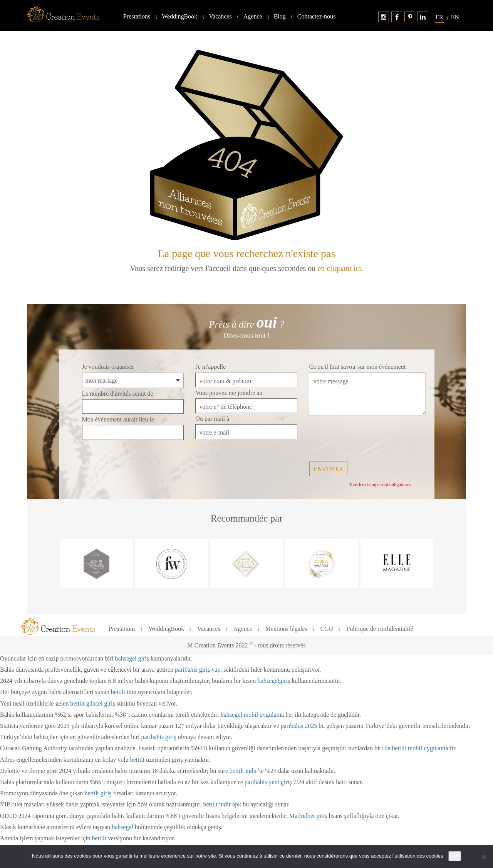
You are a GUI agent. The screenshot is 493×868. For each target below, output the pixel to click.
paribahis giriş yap (198, 670)
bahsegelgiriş (274, 681)
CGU (327, 629)
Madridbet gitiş (308, 816)
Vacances (220, 17)
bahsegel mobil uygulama (252, 715)
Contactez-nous (317, 17)
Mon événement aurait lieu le (118, 419)
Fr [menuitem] (439, 17)
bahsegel (122, 827)
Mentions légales (286, 629)
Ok (455, 856)
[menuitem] (439, 17)
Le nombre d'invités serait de (118, 394)
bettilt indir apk (222, 804)
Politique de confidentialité (380, 629)
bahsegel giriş (132, 658)
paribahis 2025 (299, 726)
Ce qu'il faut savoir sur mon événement (357, 367)
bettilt (118, 692)
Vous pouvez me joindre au (229, 393)
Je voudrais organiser (108, 367)
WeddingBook (179, 17)
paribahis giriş (159, 737)
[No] (483, 857)
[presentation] (367, 439)
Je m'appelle (210, 367)
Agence (253, 17)
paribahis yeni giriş (268, 782)
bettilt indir (243, 771)
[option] (96, 563)
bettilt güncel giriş (92, 703)
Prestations (137, 17)
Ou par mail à (212, 419)
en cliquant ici (339, 268)
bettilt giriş (98, 793)
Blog (280, 17)
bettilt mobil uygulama (420, 748)
